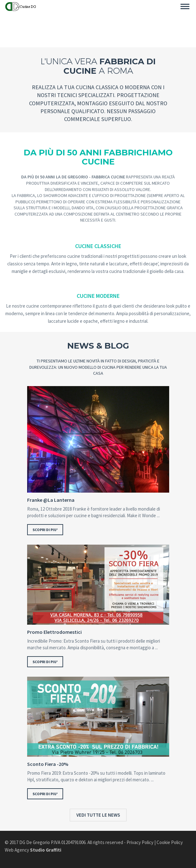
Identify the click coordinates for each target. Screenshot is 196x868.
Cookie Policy (170, 842)
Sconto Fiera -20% (48, 764)
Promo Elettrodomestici (54, 632)
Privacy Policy (140, 842)
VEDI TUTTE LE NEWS (98, 815)
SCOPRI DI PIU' (45, 530)
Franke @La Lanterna (51, 500)
